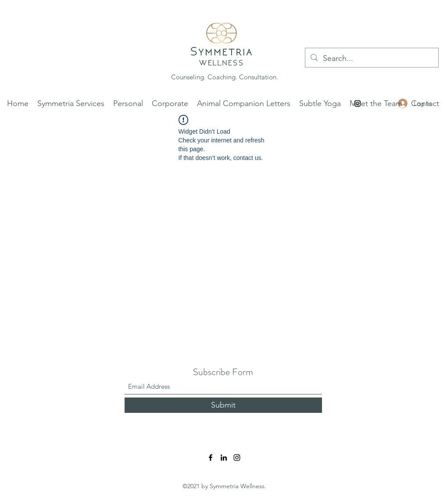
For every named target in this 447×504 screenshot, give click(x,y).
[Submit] (223, 405)
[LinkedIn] (224, 458)
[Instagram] (237, 458)
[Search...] (371, 59)
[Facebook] (211, 458)
